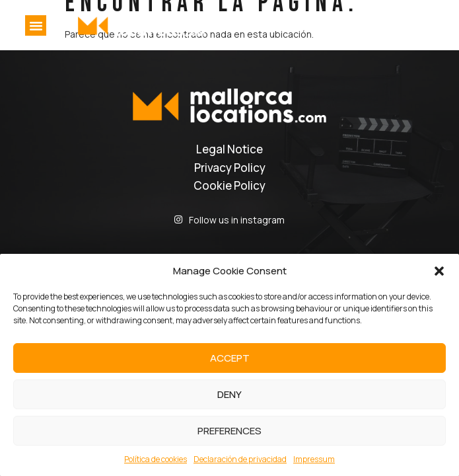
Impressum (314, 459)
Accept (230, 358)
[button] (439, 271)
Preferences (229, 431)
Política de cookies (156, 459)
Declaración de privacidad (240, 459)
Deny (229, 394)
